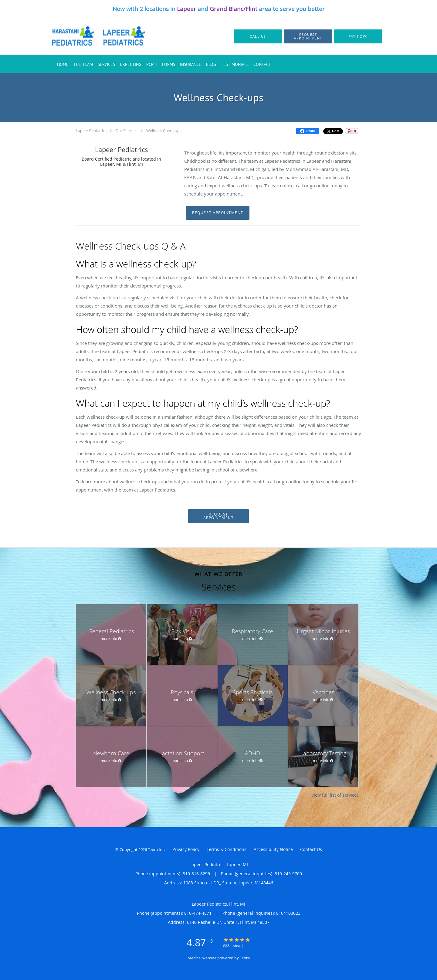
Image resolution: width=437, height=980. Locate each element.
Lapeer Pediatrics (91, 131)
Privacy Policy (186, 849)
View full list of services (335, 795)
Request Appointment (218, 213)
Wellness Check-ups (164, 131)
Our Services (126, 131)
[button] (308, 36)
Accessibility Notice (273, 849)
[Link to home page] (92, 36)
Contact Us (311, 849)
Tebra (245, 958)
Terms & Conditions (227, 849)
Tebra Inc (156, 849)
